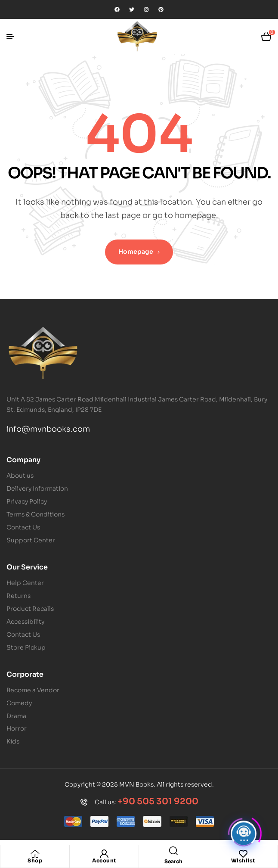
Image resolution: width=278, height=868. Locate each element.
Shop (35, 860)
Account (104, 860)
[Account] (104, 854)
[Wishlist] (243, 854)
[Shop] (35, 854)
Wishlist (243, 860)
